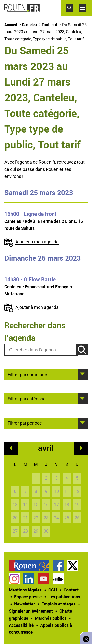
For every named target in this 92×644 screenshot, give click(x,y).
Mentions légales (25, 590)
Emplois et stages (59, 604)
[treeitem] (31, 566)
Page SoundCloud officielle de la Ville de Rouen (58, 579)
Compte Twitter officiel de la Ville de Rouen (73, 566)
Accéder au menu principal (85, 14)
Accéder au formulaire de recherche (72, 14)
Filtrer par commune (27, 374)
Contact (71, 590)
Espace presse (28, 597)
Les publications (64, 597)
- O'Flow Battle (30, 279)
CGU (53, 590)
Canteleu (29, 25)
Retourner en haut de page (85, 637)
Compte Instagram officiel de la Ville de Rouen (14, 579)
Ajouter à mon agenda (37, 242)
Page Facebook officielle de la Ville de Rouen (58, 566)
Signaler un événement (31, 611)
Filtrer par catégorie (27, 398)
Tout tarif (49, 25)
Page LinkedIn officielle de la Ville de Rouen (29, 579)
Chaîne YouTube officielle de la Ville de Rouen (44, 579)
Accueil (11, 25)
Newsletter (25, 604)
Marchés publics (51, 618)
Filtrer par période (25, 423)
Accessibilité (21, 625)
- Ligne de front (31, 214)
